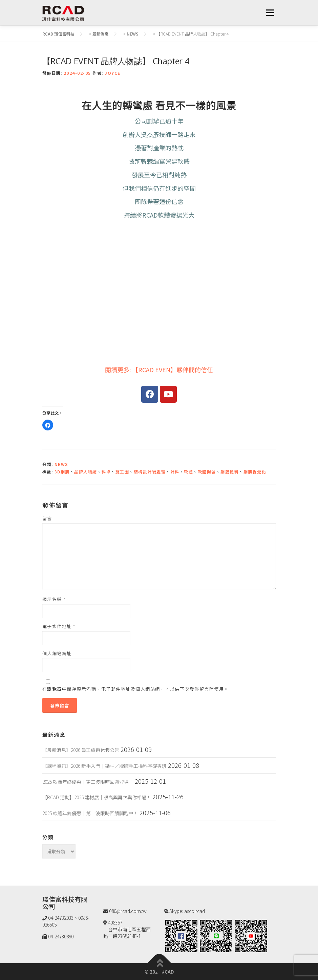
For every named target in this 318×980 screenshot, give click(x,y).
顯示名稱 (54, 599)
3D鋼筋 (62, 472)
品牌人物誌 (86, 472)
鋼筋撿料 (230, 472)
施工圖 (122, 472)
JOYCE (113, 73)
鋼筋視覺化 (255, 472)
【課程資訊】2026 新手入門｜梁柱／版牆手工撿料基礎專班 (104, 766)
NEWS (61, 464)
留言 (47, 518)
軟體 (188, 472)
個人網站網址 (57, 653)
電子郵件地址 (59, 626)
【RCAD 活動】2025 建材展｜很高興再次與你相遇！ (97, 797)
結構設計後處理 (150, 472)
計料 (175, 472)
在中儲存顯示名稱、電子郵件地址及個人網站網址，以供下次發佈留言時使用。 (136, 689)
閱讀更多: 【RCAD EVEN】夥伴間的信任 (159, 370)
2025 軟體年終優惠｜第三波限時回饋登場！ (88, 782)
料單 (106, 472)
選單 (270, 13)
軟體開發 (207, 472)
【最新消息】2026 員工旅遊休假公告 (81, 750)
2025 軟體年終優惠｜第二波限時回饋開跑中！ (90, 813)
